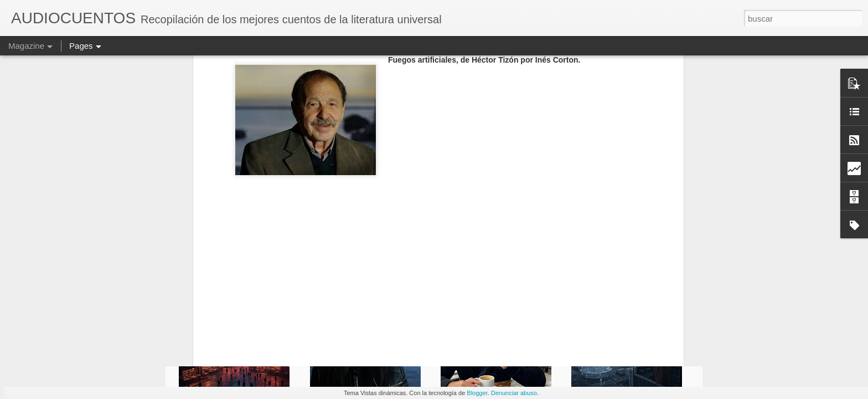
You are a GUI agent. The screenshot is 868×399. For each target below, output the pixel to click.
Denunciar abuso (514, 393)
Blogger (477, 393)
